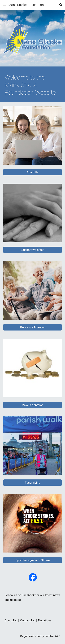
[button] (4, 5)
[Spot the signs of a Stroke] (33, 560)
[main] (33, 85)
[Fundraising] (33, 482)
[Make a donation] (33, 405)
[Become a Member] (33, 327)
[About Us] (33, 172)
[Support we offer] (33, 250)
